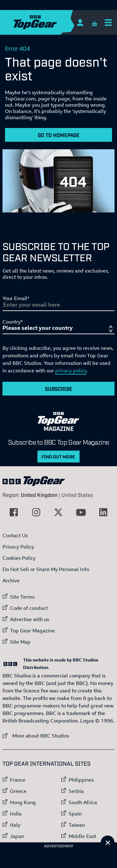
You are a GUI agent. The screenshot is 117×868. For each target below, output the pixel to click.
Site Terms (22, 597)
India (16, 814)
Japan (17, 836)
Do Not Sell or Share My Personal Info (46, 569)
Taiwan (77, 825)
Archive (11, 580)
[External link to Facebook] (14, 512)
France (18, 780)
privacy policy (71, 370)
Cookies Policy (19, 558)
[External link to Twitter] (58, 512)
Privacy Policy (18, 547)
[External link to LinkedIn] (103, 512)
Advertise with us (29, 619)
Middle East (82, 836)
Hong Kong (23, 802)
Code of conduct (29, 608)
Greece (18, 791)
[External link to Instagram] (36, 512)
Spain (75, 814)
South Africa (83, 802)
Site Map (20, 642)
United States (77, 495)
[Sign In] (80, 22)
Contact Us (15, 535)
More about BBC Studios (36, 735)
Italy (15, 825)
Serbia (76, 791)
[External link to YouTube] (81, 512)
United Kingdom (39, 495)
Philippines (81, 780)
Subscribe (59, 389)
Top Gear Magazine (32, 631)
